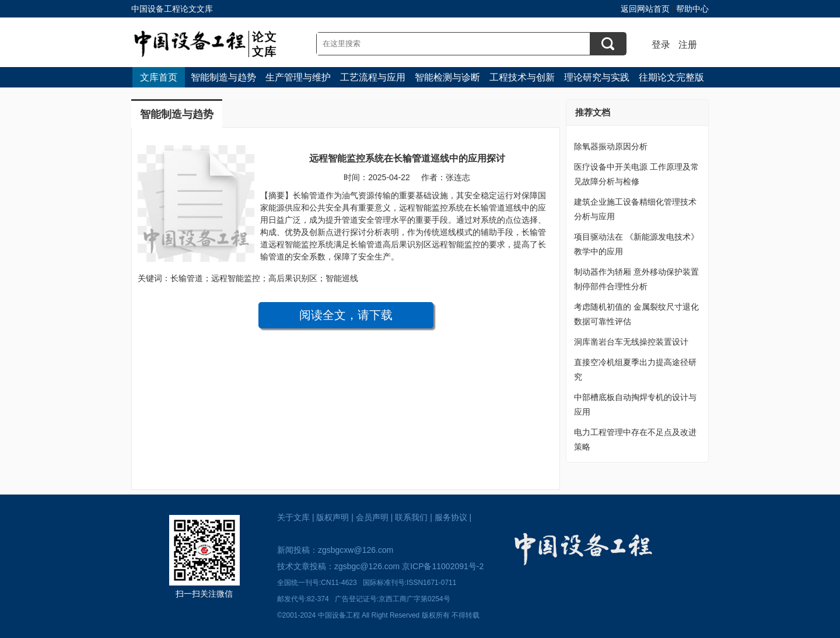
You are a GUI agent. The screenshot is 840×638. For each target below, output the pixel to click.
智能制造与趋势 (223, 77)
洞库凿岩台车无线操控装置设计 (631, 342)
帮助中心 (692, 9)
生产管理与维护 (298, 77)
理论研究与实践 (597, 77)
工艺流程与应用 (373, 77)
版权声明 (332, 517)
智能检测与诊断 (447, 77)
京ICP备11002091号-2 (443, 566)
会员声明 (372, 517)
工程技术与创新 (522, 77)
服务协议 (451, 517)
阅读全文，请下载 (346, 315)
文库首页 (159, 77)
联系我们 (411, 517)
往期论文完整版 (671, 77)
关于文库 (293, 517)
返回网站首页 (645, 9)
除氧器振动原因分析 (611, 146)
